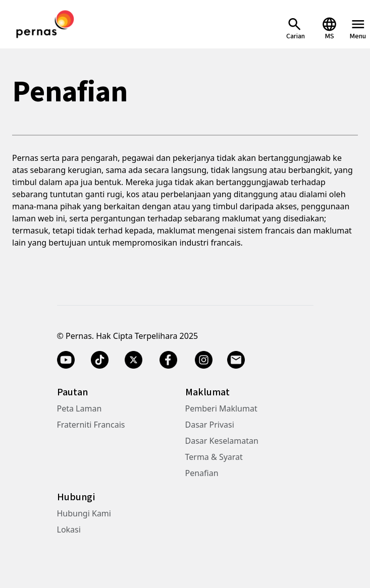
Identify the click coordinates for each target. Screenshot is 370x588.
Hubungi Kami (84, 513)
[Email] (237, 360)
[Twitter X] (134, 360)
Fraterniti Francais (91, 425)
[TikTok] (100, 360)
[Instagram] (204, 360)
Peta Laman (80, 408)
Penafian (202, 473)
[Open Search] (296, 28)
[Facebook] (169, 360)
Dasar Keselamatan (222, 441)
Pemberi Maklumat (221, 408)
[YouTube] (66, 360)
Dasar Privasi (210, 425)
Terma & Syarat (214, 457)
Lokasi (69, 530)
